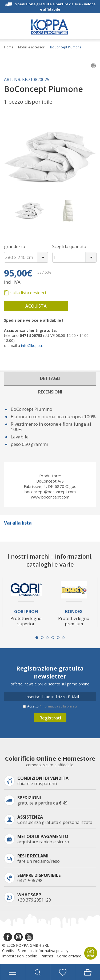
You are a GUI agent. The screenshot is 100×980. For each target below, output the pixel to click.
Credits (8, 951)
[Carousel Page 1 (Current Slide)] (37, 638)
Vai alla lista (18, 523)
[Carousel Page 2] (42, 638)
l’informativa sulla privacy (59, 706)
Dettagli (50, 378)
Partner (47, 956)
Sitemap (25, 951)
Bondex (74, 612)
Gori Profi (26, 612)
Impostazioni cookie (20, 956)
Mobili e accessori (32, 47)
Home (9, 47)
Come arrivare (69, 956)
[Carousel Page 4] (53, 638)
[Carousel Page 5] (58, 638)
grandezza (15, 246)
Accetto (52, 706)
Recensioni (50, 392)
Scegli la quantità (69, 246)
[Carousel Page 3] (47, 638)
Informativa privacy (52, 951)
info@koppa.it (33, 345)
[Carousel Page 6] (63, 638)
